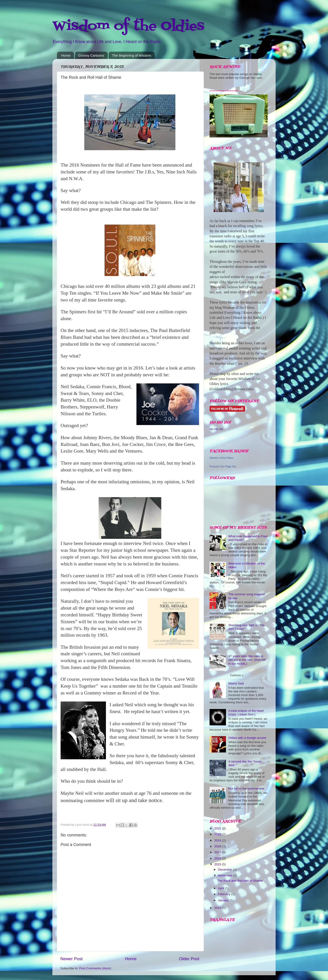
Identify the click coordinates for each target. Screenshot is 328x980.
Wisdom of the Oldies (128, 26)
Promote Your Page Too (223, 466)
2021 (218, 828)
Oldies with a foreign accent (247, 738)
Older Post (189, 959)
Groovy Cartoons (91, 55)
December (225, 870)
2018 (218, 846)
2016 (218, 858)
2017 (218, 852)
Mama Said (236, 683)
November (225, 875)
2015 (218, 864)
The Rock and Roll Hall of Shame (240, 881)
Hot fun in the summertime (246, 789)
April (222, 888)
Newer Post (72, 959)
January (224, 900)
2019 (218, 840)
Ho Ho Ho (216, 429)
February (225, 894)
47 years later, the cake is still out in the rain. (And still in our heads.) (247, 660)
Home (66, 55)
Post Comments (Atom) (95, 968)
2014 (218, 908)
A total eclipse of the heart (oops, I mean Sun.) (246, 713)
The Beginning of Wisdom (132, 55)
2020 (218, 834)
